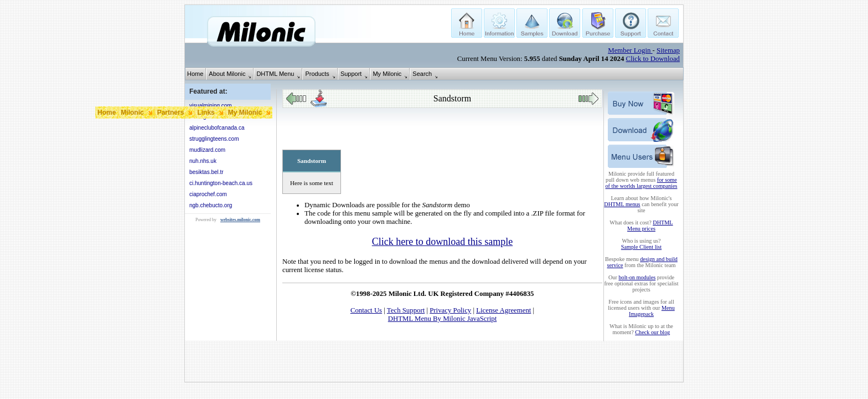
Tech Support (406, 310)
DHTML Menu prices (650, 226)
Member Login (630, 50)
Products (317, 74)
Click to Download (653, 59)
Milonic (132, 112)
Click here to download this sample (442, 242)
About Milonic (227, 74)
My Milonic (387, 74)
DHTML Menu (275, 74)
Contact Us (366, 310)
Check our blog (652, 332)
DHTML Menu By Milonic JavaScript (442, 319)
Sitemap (668, 50)
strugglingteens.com (214, 139)
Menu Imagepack (652, 311)
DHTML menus (622, 204)
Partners (171, 112)
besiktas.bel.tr (206, 172)
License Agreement (503, 310)
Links (206, 112)
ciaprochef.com (208, 194)
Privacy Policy (450, 310)
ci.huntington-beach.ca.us (221, 183)
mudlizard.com (207, 150)
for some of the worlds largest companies (642, 183)
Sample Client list (641, 247)
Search (422, 74)
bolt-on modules (637, 277)
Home (195, 74)
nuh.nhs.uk (203, 161)
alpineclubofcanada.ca (217, 128)
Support (351, 74)
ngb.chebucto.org (211, 205)
